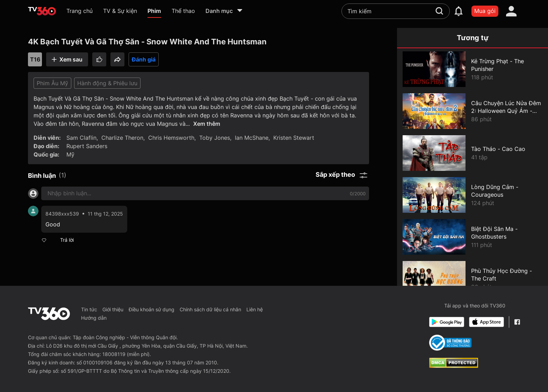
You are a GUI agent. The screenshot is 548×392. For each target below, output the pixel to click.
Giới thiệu (113, 309)
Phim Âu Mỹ (52, 83)
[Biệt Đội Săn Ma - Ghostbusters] (473, 237)
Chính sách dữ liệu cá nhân (210, 309)
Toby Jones (215, 138)
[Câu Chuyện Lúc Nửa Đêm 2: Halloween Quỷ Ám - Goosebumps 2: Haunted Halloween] (473, 111)
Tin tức (89, 309)
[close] (536, 15)
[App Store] (486, 322)
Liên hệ (255, 309)
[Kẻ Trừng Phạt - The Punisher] (473, 69)
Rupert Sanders (87, 146)
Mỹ (70, 154)
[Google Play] (447, 322)
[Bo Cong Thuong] (450, 343)
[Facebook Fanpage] (517, 322)
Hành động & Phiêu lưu (107, 83)
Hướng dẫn (94, 318)
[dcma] (454, 366)
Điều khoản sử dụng (152, 309)
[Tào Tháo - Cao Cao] (473, 153)
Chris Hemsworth (171, 138)
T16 (35, 59)
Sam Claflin (81, 138)
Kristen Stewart (294, 138)
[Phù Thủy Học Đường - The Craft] (473, 279)
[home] (42, 11)
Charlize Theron (122, 138)
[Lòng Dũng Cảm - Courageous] (473, 195)
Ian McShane (252, 138)
